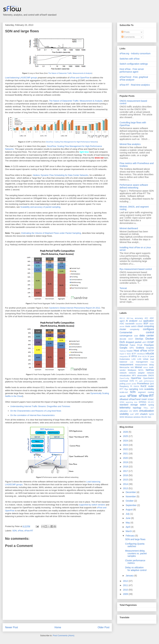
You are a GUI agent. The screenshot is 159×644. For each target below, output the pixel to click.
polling (122, 384)
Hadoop (123, 351)
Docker (150, 339)
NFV (134, 376)
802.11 (122, 318)
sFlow (20, 531)
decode (123, 339)
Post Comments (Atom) (64, 635)
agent (122, 321)
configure (148, 329)
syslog (151, 405)
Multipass (132, 370)
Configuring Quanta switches (135, 545)
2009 (126, 594)
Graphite (150, 348)
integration (124, 356)
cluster (123, 329)
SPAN (122, 402)
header (130, 351)
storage (134, 405)
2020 (126, 458)
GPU (132, 348)
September (131, 505)
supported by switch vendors (92, 505)
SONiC (151, 399)
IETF (134, 354)
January (130, 576)
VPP (137, 414)
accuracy (139, 318)
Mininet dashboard (129, 228)
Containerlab (126, 332)
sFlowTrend (135, 399)
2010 (126, 590)
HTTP (151, 351)
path (141, 381)
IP (130, 356)
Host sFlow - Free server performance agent (132, 70)
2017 (126, 471)
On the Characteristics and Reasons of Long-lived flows (36, 411)
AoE (140, 321)
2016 (126, 475)
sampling (134, 389)
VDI (130, 411)
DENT (131, 339)
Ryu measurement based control (136, 269)
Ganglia (123, 348)
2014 (126, 484)
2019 (126, 462)
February (130, 536)
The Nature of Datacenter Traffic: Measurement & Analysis (76, 101)
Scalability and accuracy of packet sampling (40, 207)
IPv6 (140, 356)
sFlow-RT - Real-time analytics (135, 85)
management (142, 362)
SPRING (142, 402)
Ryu (126, 389)
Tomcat (123, 288)
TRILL (146, 408)
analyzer (133, 321)
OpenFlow (136, 378)
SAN (141, 389)
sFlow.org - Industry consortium (135, 53)
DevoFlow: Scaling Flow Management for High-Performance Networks (72, 142)
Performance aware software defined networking (134, 186)
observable (142, 376)
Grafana (140, 348)
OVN (132, 381)
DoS (122, 342)
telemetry (125, 408)
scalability (149, 389)
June (128, 518)
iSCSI (144, 356)
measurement (126, 365)
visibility (124, 414)
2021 (126, 454)
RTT (121, 389)
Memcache (124, 367)
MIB (132, 367)
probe (134, 384)
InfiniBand (141, 354)
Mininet (138, 367)
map (152, 362)
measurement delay (144, 365)
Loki (132, 362)
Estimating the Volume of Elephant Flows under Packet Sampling (51, 233)
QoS (152, 384)
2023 (126, 445)
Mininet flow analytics (130, 144)
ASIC (122, 324)
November (131, 496)
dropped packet (134, 342)
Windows (129, 417)
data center (147, 336)
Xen (149, 417)
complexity (135, 329)
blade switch (131, 326)
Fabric (133, 345)
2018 (126, 467)
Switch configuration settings (134, 64)
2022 (126, 449)
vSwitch (144, 414)
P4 (136, 381)
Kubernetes (125, 359)
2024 (126, 441)
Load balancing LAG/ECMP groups (21, 78)
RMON (136, 386)
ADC (152, 318)
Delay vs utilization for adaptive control (136, 569)
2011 (126, 585)
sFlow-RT (29, 531)
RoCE (143, 386)
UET (152, 408)
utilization (124, 411)
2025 (126, 436)
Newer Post (12, 627)
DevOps (139, 339)
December (131, 492)
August (129, 510)
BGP (146, 324)
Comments (128, 37)
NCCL (141, 370)
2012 (126, 581)
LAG (133, 359)
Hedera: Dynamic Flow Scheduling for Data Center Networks (61, 175)
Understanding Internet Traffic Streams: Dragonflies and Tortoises (40, 406)
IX (149, 356)
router (151, 386)
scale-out (124, 392)
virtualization (147, 411)
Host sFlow (140, 351)
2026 (126, 432)
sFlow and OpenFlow (80, 78)
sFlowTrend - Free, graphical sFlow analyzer (134, 78)
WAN (122, 417)
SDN (15, 531)
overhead (124, 381)
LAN (139, 359)
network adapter (137, 373)
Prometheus (143, 384)
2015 (126, 480)
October (130, 501)
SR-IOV (151, 402)
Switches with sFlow (130, 59)
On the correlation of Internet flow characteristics (33, 415)
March (129, 531)
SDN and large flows (22, 31)
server (123, 396)
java (152, 356)
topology (137, 408)
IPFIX (134, 356)
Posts (126, 32)
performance (149, 381)
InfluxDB (150, 354)
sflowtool (124, 399)
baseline (139, 324)
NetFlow (150, 370)
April (128, 527)
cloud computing (146, 326)
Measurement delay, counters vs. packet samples (136, 553)
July (128, 514)
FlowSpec (149, 345)
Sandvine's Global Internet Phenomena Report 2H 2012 (75, 308)
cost (136, 336)
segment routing (146, 392)
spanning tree (131, 402)
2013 (126, 488)
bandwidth (130, 324)
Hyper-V (123, 354)
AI (127, 321)
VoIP (132, 414)
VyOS (151, 414)
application (149, 321)
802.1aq (130, 318)
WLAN (144, 417)
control (150, 332)
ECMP (151, 342)
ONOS (151, 376)
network (123, 373)
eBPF (145, 342)
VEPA (136, 411)
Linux (146, 359)
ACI (146, 318)
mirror (146, 367)
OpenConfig (124, 378)
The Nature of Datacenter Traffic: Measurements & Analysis (70, 73)
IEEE (129, 354)
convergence (126, 336)
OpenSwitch (149, 378)
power (128, 384)
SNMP (144, 399)
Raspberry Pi (126, 386)
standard (124, 405)
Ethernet (124, 345)
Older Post (104, 627)
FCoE (140, 345)
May (128, 523)
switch (143, 405)
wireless (137, 417)
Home (58, 627)
